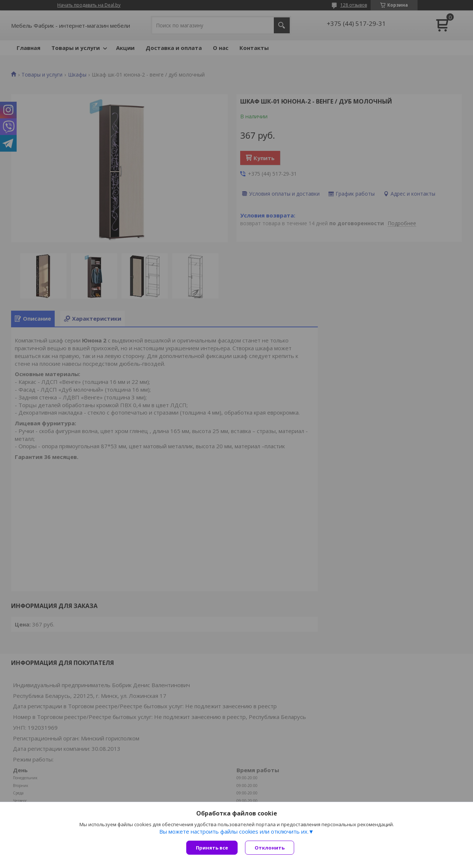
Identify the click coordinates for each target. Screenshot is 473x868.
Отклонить (270, 848)
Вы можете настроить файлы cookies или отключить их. (234, 831)
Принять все (212, 848)
